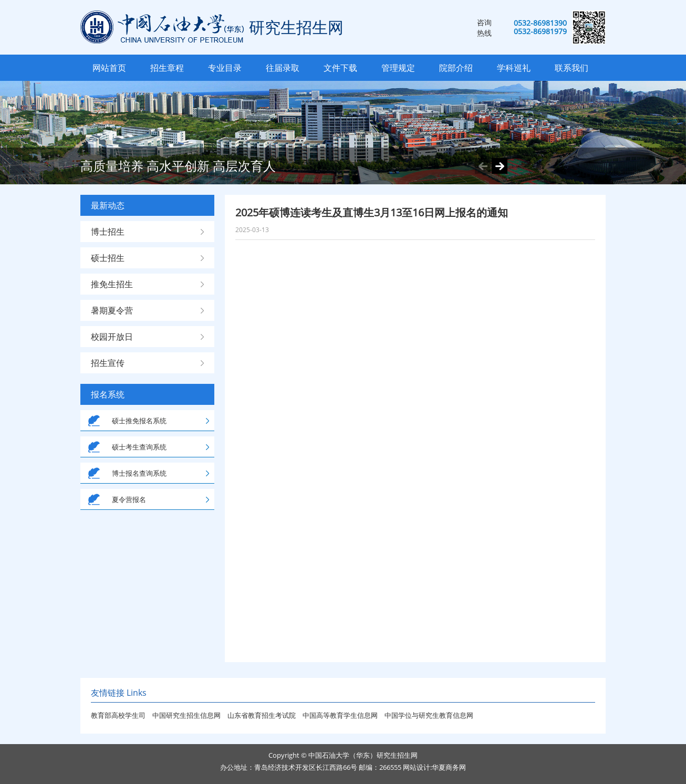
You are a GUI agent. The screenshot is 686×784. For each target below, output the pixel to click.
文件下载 (340, 68)
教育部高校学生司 (118, 715)
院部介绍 (456, 68)
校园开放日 (112, 337)
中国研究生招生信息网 (187, 715)
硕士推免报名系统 (139, 421)
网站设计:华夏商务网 (434, 767)
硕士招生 (108, 258)
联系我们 (571, 68)
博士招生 (108, 232)
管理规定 (398, 68)
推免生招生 (112, 284)
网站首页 (109, 68)
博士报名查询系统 (139, 473)
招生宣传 (108, 363)
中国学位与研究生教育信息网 (429, 715)
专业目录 (225, 68)
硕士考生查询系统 (139, 447)
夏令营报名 (129, 499)
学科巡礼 (514, 68)
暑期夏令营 (112, 310)
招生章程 (167, 68)
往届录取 (283, 68)
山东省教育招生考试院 (262, 715)
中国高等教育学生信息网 (341, 715)
